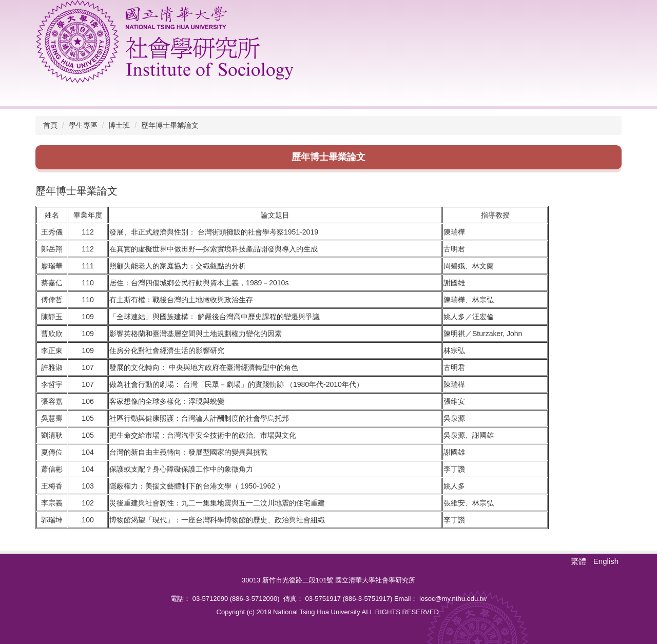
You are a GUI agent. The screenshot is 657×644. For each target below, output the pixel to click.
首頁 (50, 125)
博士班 (119, 125)
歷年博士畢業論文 (170, 125)
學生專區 (83, 125)
